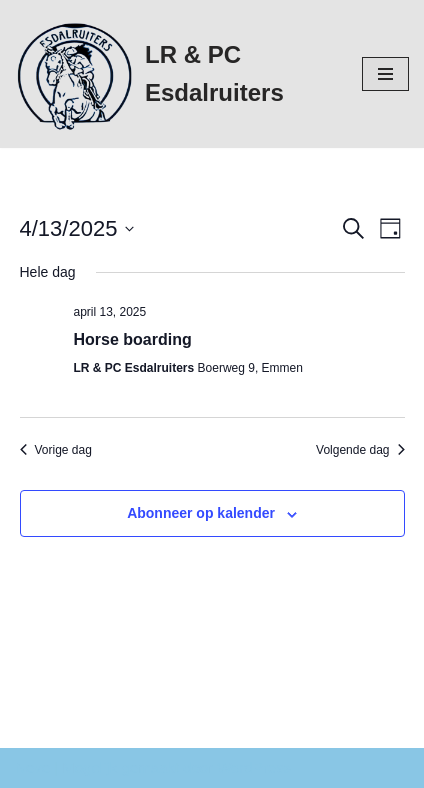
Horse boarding (133, 339)
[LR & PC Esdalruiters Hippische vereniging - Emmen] (173, 74)
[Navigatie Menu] (385, 74)
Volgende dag (360, 450)
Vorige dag (56, 450)
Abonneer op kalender (201, 513)
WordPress (254, 767)
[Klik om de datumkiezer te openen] (77, 228)
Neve (32, 767)
